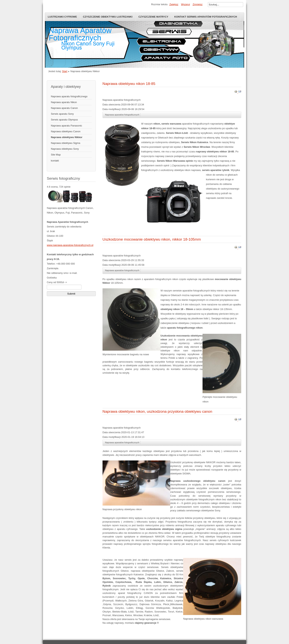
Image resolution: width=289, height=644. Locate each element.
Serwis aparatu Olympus (64, 120)
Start (65, 71)
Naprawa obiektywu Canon (66, 131)
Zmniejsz (198, 4)
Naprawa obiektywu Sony (65, 149)
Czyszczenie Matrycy (153, 17)
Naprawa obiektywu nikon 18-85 (129, 84)
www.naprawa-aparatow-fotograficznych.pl (70, 245)
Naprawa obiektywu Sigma (66, 143)
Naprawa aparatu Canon (64, 108)
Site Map (56, 155)
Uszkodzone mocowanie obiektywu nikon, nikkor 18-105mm (152, 239)
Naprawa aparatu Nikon (64, 102)
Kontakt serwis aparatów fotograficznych (206, 17)
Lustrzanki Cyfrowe (62, 17)
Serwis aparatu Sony (62, 114)
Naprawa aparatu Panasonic (67, 126)
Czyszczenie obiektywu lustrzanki (108, 17)
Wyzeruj (186, 4)
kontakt (55, 161)
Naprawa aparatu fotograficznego (69, 96)
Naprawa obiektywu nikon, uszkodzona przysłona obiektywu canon (157, 411)
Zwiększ (174, 4)
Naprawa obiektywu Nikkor (67, 137)
